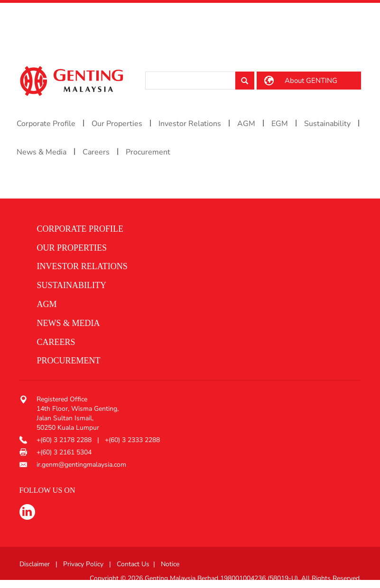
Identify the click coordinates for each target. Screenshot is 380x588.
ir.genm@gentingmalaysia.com (81, 465)
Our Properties (117, 124)
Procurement (148, 152)
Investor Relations (190, 124)
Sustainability (327, 124)
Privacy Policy (83, 564)
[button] (187, 229)
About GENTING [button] (311, 81)
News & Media (42, 152)
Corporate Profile (46, 124)
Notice (170, 564)
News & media (69, 323)
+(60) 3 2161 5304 (64, 452)
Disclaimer (35, 564)
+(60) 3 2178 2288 (65, 440)
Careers (96, 152)
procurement (69, 361)
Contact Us (133, 564)
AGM (246, 124)
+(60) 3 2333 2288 (132, 440)
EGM (280, 124)
